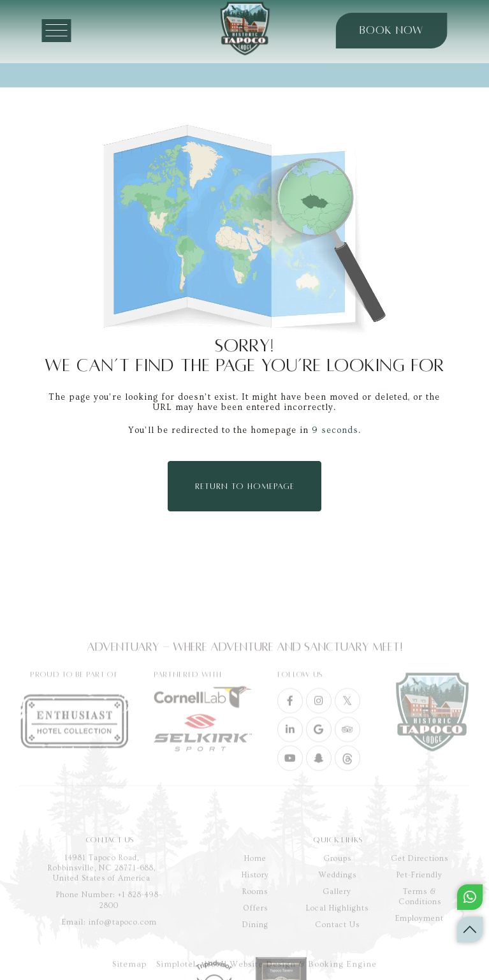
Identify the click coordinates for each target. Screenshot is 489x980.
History (255, 925)
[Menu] (69, 31)
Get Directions (420, 909)
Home (255, 909)
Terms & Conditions (420, 947)
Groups (338, 909)
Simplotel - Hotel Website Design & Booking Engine (266, 970)
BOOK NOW (379, 31)
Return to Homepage (245, 486)
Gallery (337, 942)
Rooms (255, 942)
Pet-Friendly (420, 925)
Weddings (338, 925)
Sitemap (129, 970)
